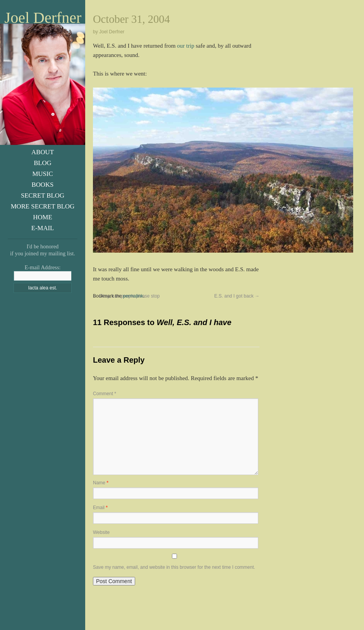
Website (101, 532)
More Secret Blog (43, 206)
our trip (186, 46)
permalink (133, 296)
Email (100, 508)
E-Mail (43, 228)
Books (43, 185)
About (43, 152)
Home (42, 217)
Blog (43, 163)
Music (42, 174)
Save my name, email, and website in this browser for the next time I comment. (174, 567)
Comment (105, 394)
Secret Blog (43, 195)
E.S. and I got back (237, 296)
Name (101, 483)
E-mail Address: (42, 267)
